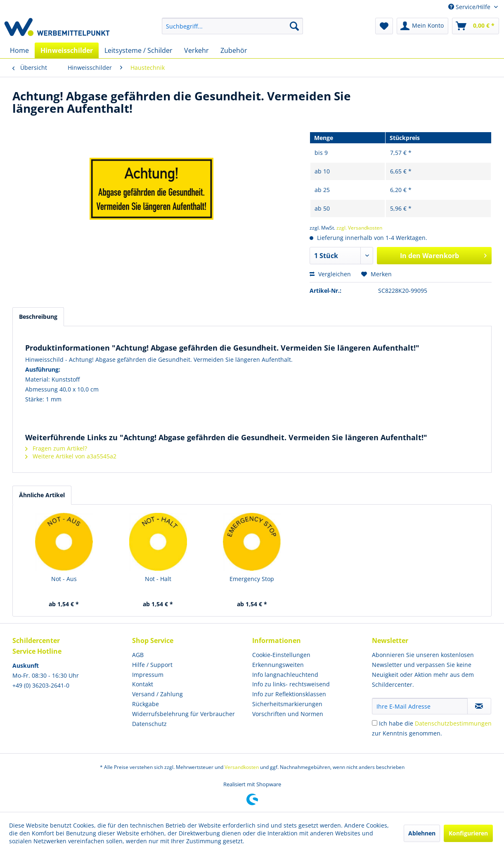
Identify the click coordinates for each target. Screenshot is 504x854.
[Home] (19, 50)
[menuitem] (232, 26)
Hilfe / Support (152, 665)
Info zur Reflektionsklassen (289, 694)
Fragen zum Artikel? (56, 448)
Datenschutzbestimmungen (453, 723)
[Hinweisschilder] (67, 50)
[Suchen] (294, 26)
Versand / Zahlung (157, 694)
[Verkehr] (196, 50)
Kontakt (143, 684)
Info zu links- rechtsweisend (291, 684)
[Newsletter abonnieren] (479, 706)
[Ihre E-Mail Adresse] (420, 706)
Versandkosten (242, 767)
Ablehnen (422, 833)
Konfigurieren (468, 833)
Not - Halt (158, 579)
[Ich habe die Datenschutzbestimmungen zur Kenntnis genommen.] (375, 723)
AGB (138, 655)
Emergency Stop (252, 579)
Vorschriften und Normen (288, 714)
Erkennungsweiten (278, 665)
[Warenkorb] (476, 26)
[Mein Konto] (422, 26)
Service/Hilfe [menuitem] (470, 7)
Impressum (148, 675)
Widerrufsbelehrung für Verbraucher (183, 714)
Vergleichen (330, 274)
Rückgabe (146, 704)
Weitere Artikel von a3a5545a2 (71, 456)
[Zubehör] (234, 50)
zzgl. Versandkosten (359, 228)
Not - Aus (64, 579)
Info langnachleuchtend (285, 675)
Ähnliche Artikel (42, 495)
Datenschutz (149, 724)
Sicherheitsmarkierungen (287, 704)
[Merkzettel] (384, 26)
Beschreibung (38, 317)
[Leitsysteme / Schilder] (138, 50)
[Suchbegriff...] (232, 26)
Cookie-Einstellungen (281, 655)
